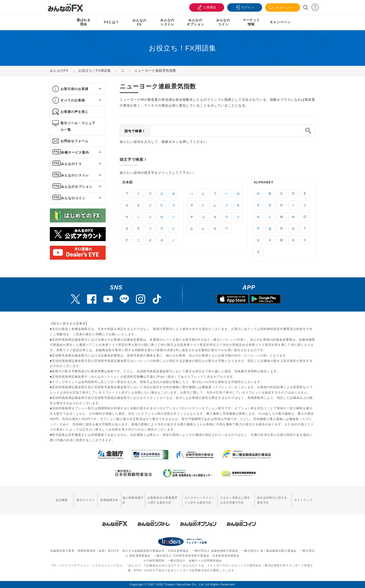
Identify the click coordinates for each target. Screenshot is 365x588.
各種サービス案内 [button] (75, 152)
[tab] (78, 89)
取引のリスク (86, 500)
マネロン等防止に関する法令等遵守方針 (235, 500)
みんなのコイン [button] (73, 198)
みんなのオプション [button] (77, 187)
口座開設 (206, 7)
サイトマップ (303, 500)
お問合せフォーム (74, 141)
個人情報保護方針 (133, 500)
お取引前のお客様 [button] (74, 89)
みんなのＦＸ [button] (71, 164)
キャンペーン (280, 22)
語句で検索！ (135, 131)
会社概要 (62, 500)
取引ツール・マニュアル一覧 (78, 126)
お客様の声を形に (74, 112)
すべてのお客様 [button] (73, 100)
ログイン (244, 7)
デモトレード (283, 8)
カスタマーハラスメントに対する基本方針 (199, 500)
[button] (96, 89)
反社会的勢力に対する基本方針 (272, 500)
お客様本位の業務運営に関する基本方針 (162, 500)
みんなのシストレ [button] (75, 175)
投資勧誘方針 (109, 500)
